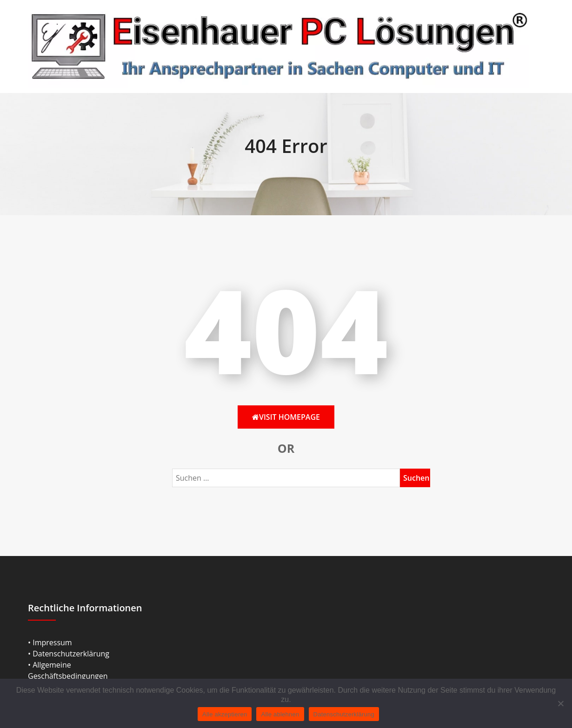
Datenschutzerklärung (344, 714)
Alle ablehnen (280, 714)
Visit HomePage (286, 417)
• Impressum (50, 642)
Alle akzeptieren (225, 714)
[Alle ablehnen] (560, 703)
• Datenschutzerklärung (69, 654)
